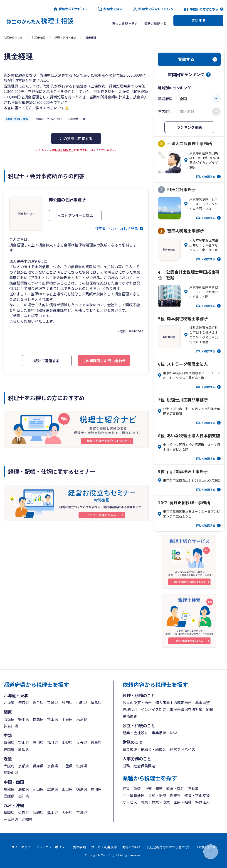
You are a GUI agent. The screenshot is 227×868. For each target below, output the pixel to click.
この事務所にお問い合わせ (104, 361)
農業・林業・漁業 (155, 802)
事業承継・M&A (164, 733)
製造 (137, 788)
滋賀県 (82, 766)
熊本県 (53, 812)
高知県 (24, 796)
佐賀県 (24, 812)
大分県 (67, 812)
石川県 (38, 742)
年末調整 (202, 703)
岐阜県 (96, 742)
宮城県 (53, 703)
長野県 (82, 742)
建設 (126, 788)
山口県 (67, 789)
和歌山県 (11, 773)
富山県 (24, 742)
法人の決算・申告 (137, 703)
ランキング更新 (189, 127)
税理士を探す (110, 9)
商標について (132, 847)
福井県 (53, 742)
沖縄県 (27, 819)
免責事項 (79, 847)
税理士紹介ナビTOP (70, 9)
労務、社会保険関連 (139, 766)
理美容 (175, 795)
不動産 (193, 788)
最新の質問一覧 (155, 24)
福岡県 (9, 812)
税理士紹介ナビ (13, 38)
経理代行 (130, 709)
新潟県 (9, 742)
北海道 (9, 703)
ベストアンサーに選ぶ (75, 216)
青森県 (24, 703)
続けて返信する (47, 361)
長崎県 (38, 812)
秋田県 (67, 703)
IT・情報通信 (133, 795)
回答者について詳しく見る (116, 229)
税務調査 (130, 716)
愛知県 (24, 749)
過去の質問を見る (125, 24)
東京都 (82, 719)
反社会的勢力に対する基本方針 (169, 847)
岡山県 (38, 789)
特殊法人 (202, 802)
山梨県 (67, 742)
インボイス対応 (153, 709)
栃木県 (24, 719)
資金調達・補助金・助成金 (144, 749)
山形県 (82, 703)
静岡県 (9, 749)
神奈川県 (11, 726)
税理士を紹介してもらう (153, 9)
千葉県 (67, 719)
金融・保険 (157, 795)
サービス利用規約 (104, 847)
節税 (210, 709)
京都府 (24, 766)
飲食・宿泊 (175, 788)
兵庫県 (38, 766)
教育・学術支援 (197, 795)
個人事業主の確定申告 (173, 703)
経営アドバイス (183, 749)
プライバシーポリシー (52, 847)
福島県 (96, 703)
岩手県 (38, 703)
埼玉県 (53, 719)
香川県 (96, 789)
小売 (148, 788)
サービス (130, 802)
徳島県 (82, 789)
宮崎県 (82, 812)
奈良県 (53, 766)
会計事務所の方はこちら (201, 9)
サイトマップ (21, 847)
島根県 (24, 789)
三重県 (67, 766)
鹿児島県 (11, 819)
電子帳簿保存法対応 (186, 709)
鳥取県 (9, 789)
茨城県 (9, 719)
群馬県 (38, 719)
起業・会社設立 (135, 733)
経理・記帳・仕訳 (65, 38)
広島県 (53, 789)
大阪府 (9, 766)
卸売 (159, 788)
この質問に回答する (76, 139)
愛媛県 (9, 796)
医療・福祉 (183, 802)
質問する (198, 20)
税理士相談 (39, 38)
